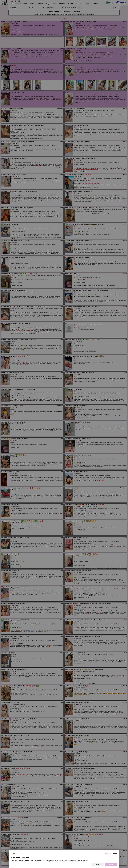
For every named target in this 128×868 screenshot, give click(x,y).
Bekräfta (111, 865)
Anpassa (98, 865)
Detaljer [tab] (115, 854)
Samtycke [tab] (108, 854)
